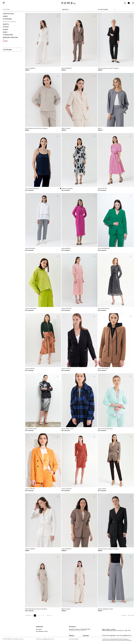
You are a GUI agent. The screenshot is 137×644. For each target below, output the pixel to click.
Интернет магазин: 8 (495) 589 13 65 (80, 630)
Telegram (72, 635)
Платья (6, 27)
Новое (5, 16)
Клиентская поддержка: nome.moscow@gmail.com (117, 635)
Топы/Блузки (8, 35)
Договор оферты (74, 639)
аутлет (5, 41)
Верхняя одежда (9, 22)
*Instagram (86, 635)
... (46, 615)
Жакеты (6, 24)
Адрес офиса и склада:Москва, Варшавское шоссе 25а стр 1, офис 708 (116, 630)
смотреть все (8, 14)
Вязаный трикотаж (10, 37)
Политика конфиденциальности (45, 639)
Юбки (5, 32)
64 (48, 615)
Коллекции (7, 19)
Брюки (5, 30)
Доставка (39, 629)
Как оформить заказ (42, 631)
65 (50, 615)
